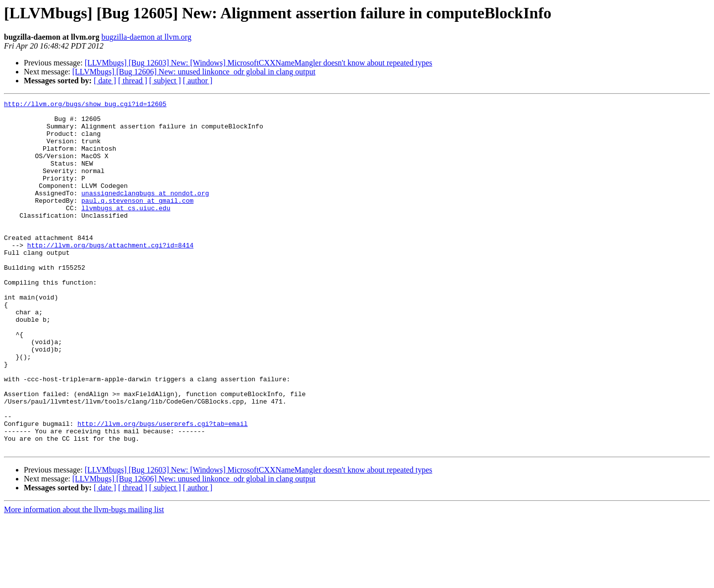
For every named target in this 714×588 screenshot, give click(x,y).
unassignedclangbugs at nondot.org (145, 212)
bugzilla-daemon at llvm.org (146, 37)
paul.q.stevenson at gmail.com (137, 221)
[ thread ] (133, 81)
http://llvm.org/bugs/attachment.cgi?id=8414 (110, 275)
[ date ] (105, 81)
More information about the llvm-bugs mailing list (84, 579)
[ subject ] (165, 81)
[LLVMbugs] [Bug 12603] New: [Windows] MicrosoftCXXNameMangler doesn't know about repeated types (259, 63)
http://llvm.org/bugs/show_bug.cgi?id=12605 (85, 105)
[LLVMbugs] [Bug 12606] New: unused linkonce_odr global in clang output (194, 72)
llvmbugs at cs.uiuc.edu (126, 230)
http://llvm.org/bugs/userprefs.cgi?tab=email (162, 489)
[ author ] (198, 81)
